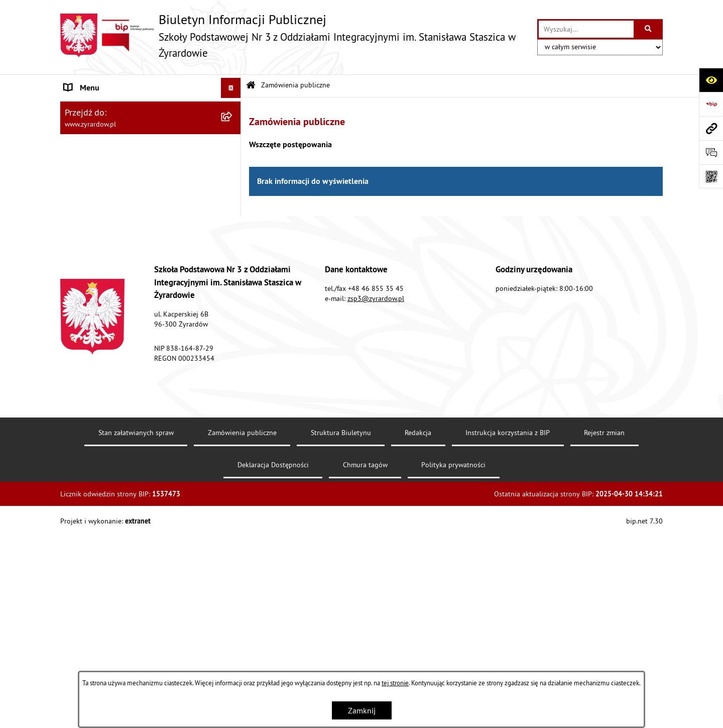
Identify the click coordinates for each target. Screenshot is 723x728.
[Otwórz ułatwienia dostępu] (711, 80)
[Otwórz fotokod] (711, 176)
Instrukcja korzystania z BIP (508, 639)
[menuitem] (151, 134)
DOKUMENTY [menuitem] (87, 238)
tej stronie (395, 683)
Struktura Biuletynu (341, 639)
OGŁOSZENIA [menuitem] (87, 298)
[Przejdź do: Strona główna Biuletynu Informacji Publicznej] (251, 86)
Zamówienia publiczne (295, 85)
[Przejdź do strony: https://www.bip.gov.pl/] (711, 104)
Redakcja (418, 639)
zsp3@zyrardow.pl (376, 504)
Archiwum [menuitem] (81, 339)
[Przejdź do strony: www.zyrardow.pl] (711, 128)
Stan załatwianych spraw (136, 639)
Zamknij (362, 710)
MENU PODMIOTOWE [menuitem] (101, 108)
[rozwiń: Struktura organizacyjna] (233, 161)
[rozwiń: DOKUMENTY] (233, 238)
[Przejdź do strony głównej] (294, 35)
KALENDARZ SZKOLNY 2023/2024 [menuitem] (124, 376)
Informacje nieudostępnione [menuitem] (113, 319)
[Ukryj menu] (231, 88)
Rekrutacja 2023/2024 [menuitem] (103, 258)
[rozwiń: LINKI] (233, 279)
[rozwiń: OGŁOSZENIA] (233, 299)
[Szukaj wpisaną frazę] (649, 29)
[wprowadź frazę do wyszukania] (586, 29)
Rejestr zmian (604, 639)
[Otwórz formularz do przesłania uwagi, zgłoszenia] (711, 152)
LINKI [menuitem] (74, 278)
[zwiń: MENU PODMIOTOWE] (233, 108)
